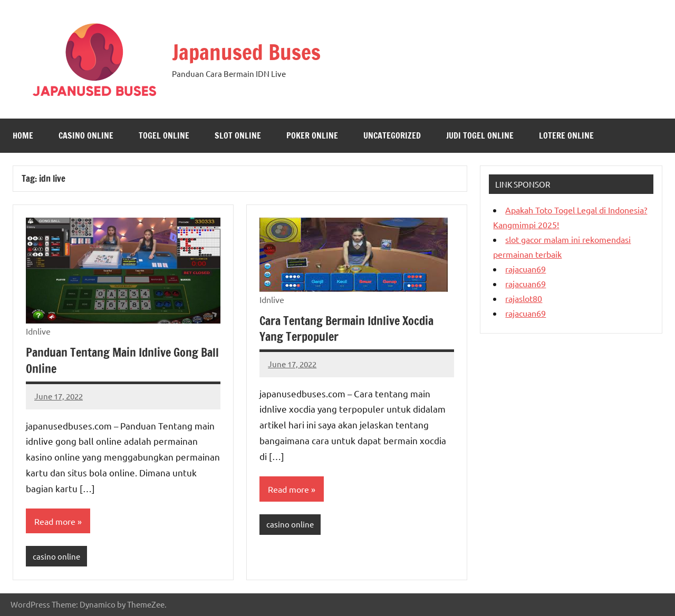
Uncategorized (392, 135)
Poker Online (312, 135)
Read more (55, 521)
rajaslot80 (524, 298)
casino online (86, 135)
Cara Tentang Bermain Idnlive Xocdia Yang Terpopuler (346, 329)
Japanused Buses (246, 52)
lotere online (566, 135)
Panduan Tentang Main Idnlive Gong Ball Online (122, 360)
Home (23, 135)
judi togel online (480, 135)
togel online (164, 135)
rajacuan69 (525, 269)
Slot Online (238, 135)
